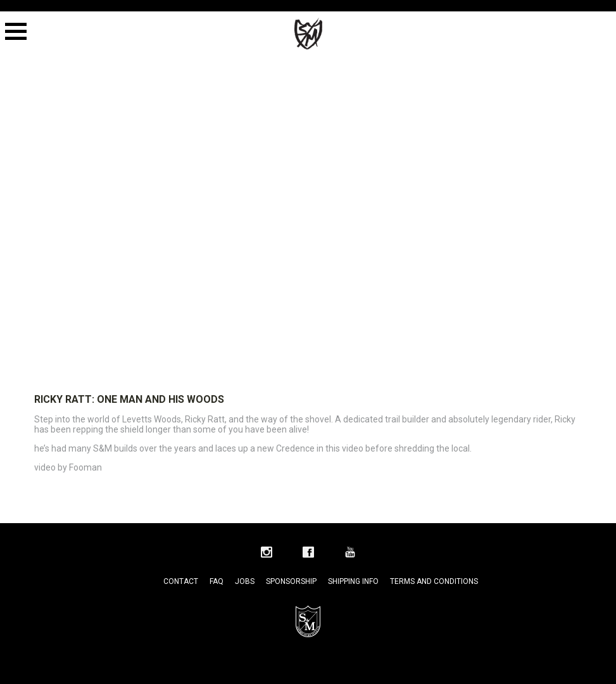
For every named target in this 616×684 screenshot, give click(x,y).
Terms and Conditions (434, 581)
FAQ (217, 581)
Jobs (245, 581)
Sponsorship (291, 581)
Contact (181, 581)
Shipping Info (353, 581)
